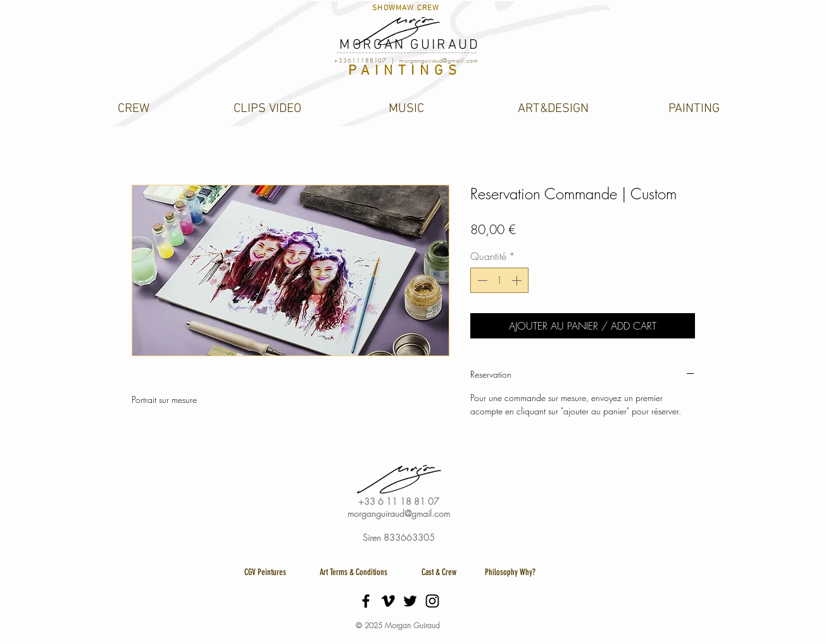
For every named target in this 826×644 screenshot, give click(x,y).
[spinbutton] (499, 280)
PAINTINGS (405, 71)
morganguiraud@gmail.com (439, 61)
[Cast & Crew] (439, 573)
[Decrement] (481, 280)
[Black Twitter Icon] (410, 601)
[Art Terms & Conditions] (354, 573)
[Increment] (518, 280)
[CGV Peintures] (266, 573)
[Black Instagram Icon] (432, 601)
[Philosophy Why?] (510, 573)
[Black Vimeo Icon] (388, 601)
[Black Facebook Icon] (366, 601)
